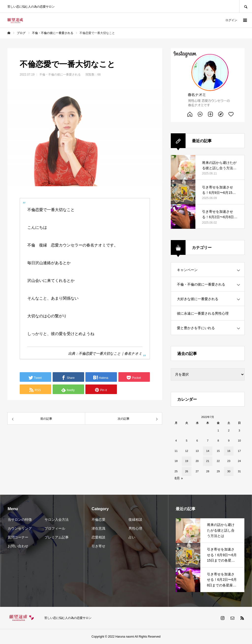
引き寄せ (98, 546)
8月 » (179, 478)
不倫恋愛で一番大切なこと (100, 353)
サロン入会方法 (57, 520)
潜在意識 (98, 528)
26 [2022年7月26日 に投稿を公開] (187, 471)
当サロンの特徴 (20, 520)
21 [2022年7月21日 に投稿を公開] (208, 461)
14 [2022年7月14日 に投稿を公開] (208, 451)
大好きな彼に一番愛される (198, 299)
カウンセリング (20, 528)
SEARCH (246, 6)
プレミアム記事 (57, 537)
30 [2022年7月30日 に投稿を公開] (229, 471)
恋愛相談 (98, 537)
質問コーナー (18, 537)
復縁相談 (135, 520)
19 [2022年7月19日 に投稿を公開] (187, 461)
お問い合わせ (18, 546)
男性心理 (135, 528)
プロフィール (55, 528)
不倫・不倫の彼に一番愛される (60, 75)
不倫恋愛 (98, 520)
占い (132, 537)
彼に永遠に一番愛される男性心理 (203, 313)
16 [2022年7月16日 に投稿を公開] (229, 451)
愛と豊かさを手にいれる (196, 328)
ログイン (231, 20)
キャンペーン (187, 270)
